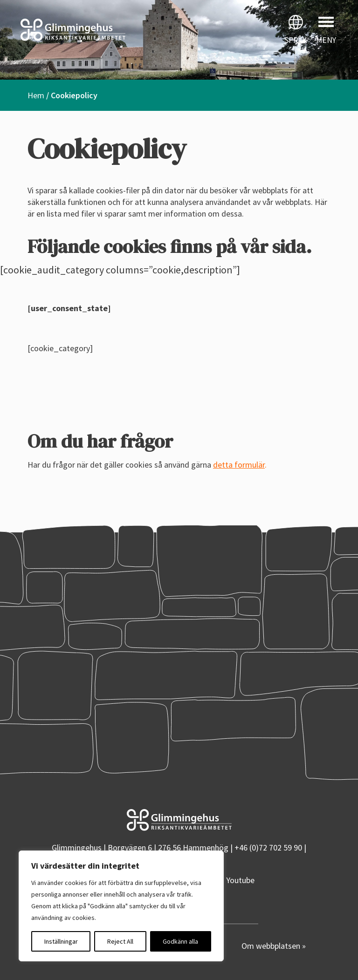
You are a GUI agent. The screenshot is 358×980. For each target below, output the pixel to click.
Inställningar (61, 941)
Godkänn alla (180, 941)
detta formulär (239, 465)
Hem (36, 95)
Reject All (120, 941)
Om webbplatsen (272, 946)
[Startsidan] (89, 30)
